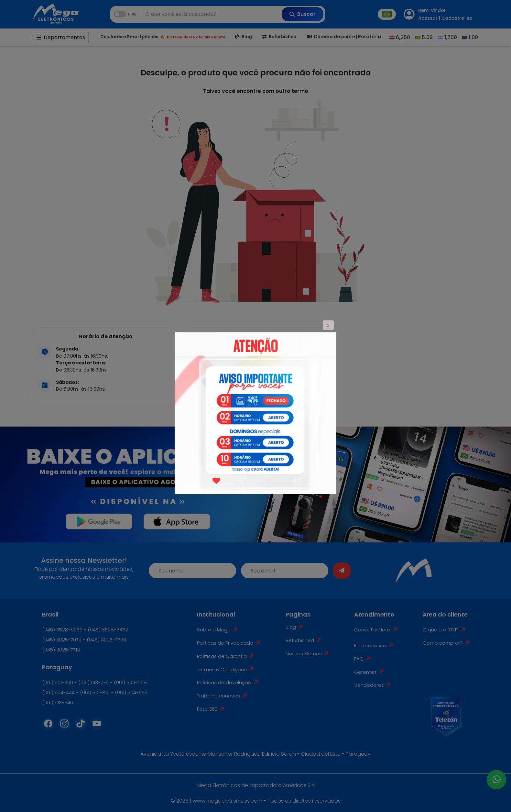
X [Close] (328, 325)
